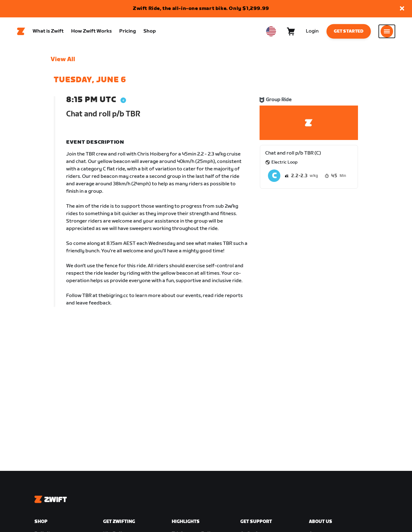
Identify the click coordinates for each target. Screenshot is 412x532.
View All (63, 59)
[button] (402, 9)
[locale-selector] (271, 31)
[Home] (21, 31)
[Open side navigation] (387, 31)
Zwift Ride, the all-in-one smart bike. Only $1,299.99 (201, 9)
